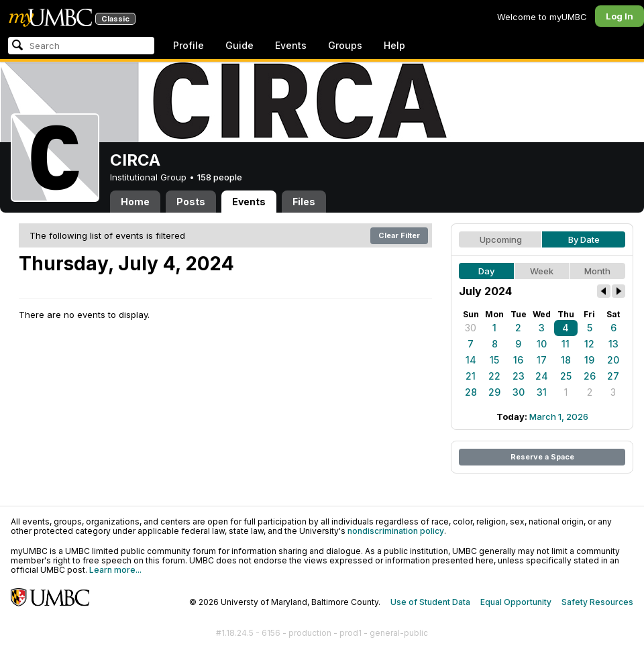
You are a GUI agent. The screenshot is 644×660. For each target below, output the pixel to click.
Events (291, 45)
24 (542, 376)
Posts (191, 202)
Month (597, 271)
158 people (220, 177)
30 (471, 328)
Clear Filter (399, 235)
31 (542, 392)
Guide (239, 45)
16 (518, 360)
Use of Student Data (430, 602)
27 (613, 376)
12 (589, 344)
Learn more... (115, 570)
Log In (620, 16)
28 (471, 392)
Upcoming (501, 239)
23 (519, 376)
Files (304, 202)
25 (566, 376)
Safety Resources (597, 602)
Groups (345, 45)
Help (394, 45)
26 (590, 376)
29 (494, 392)
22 (494, 376)
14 (471, 360)
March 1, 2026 (559, 417)
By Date (584, 239)
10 (542, 344)
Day (486, 271)
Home (135, 202)
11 (566, 344)
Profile (189, 45)
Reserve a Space (542, 457)
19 (589, 360)
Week (542, 271)
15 (494, 360)
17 (542, 360)
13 (613, 344)
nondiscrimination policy (396, 531)
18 (566, 360)
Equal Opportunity (516, 602)
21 (471, 376)
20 (613, 360)
